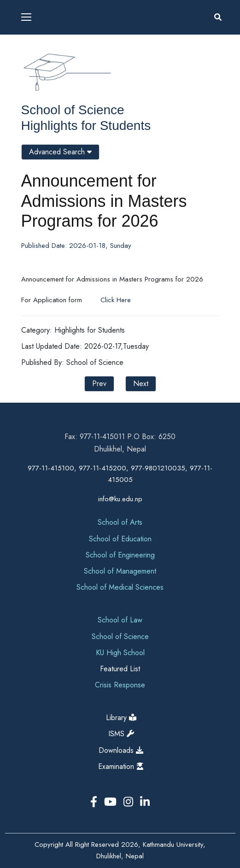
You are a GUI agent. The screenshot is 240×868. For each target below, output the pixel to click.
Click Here (114, 300)
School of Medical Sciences (120, 587)
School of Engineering (120, 555)
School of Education (120, 539)
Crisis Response (120, 685)
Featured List (120, 669)
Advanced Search (60, 152)
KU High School (120, 653)
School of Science (73, 110)
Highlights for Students (86, 126)
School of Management (120, 571)
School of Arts (120, 522)
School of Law (120, 620)
